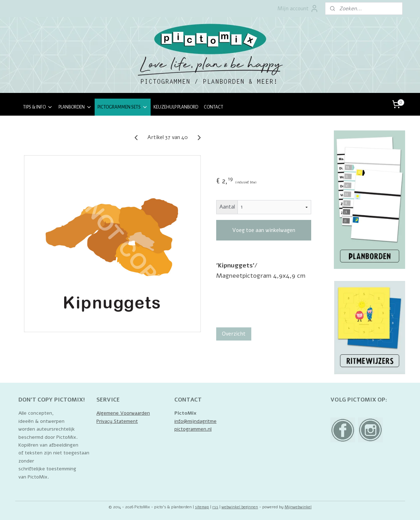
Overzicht (234, 334)
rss (215, 507)
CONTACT (214, 107)
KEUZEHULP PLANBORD (176, 107)
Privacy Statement (117, 421)
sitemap (202, 507)
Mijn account (298, 9)
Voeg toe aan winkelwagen (264, 230)
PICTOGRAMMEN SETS (123, 107)
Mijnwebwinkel (298, 507)
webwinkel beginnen (240, 507)
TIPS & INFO (38, 107)
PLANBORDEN (75, 107)
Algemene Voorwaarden (123, 413)
